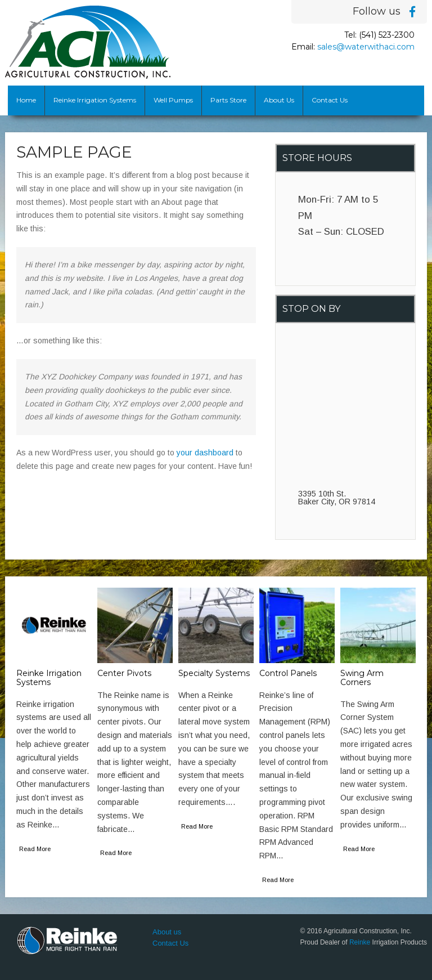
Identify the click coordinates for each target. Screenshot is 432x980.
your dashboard (205, 453)
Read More (35, 849)
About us (167, 932)
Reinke (360, 942)
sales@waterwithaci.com (366, 47)
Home (26, 100)
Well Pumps (173, 100)
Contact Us (330, 100)
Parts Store (228, 100)
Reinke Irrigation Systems (95, 100)
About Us (279, 100)
